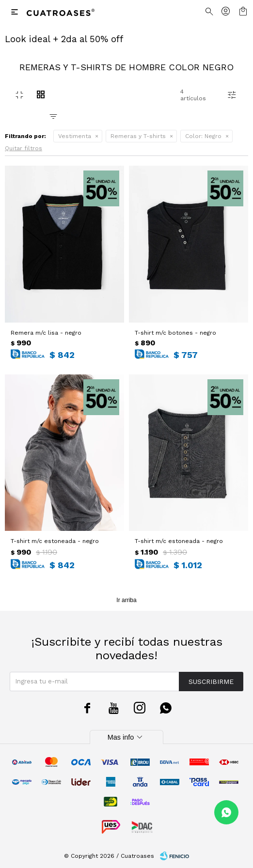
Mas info (126, 737)
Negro (203, 136)
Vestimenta (75, 136)
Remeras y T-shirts (138, 136)
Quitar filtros (24, 148)
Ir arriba (126, 600)
